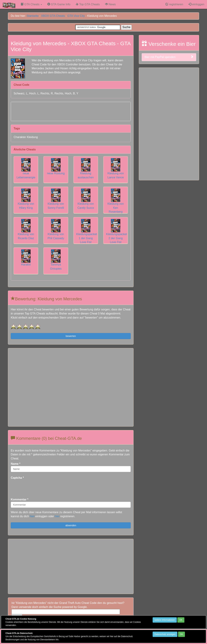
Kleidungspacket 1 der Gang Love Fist (87, 234)
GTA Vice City (76, 16)
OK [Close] (181, 620)
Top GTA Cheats (88, 4)
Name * (16, 464)
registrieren (174, 4)
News (110, 4)
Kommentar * (20, 499)
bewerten (71, 336)
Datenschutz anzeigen (165, 634)
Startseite (33, 16)
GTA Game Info (59, 4)
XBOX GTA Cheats (53, 16)
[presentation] (38, 487)
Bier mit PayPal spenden (169, 57)
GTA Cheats (31, 4)
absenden (71, 525)
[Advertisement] (71, 111)
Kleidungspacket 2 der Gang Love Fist (116, 234)
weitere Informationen (165, 620)
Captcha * (17, 478)
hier (32, 516)
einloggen (196, 4)
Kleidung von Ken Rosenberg (116, 203)
